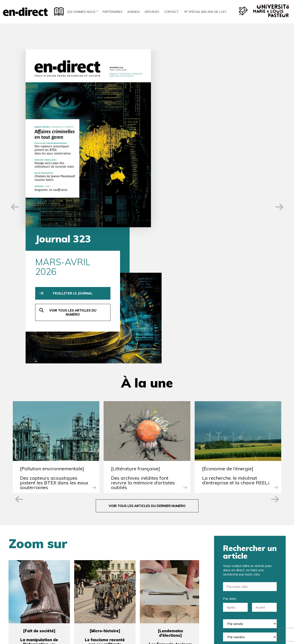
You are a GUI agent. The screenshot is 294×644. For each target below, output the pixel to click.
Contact (171, 12)
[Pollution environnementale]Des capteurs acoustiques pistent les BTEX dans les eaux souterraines (54, 316)
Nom (93, 534)
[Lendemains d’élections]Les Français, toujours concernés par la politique (170, 480)
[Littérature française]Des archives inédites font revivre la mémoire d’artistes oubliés (143, 316)
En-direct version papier (112, 593)
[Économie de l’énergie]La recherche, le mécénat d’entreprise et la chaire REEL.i (236, 313)
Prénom (182, 534)
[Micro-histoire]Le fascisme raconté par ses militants (105, 475)
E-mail (94, 557)
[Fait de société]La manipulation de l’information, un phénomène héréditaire (39, 477)
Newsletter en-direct (110, 586)
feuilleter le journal (180, 115)
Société (180, 557)
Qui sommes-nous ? (82, 12)
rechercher (250, 490)
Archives (152, 12)
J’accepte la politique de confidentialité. (123, 612)
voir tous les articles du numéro (180, 134)
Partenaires (112, 12)
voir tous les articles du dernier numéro (147, 343)
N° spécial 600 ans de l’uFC (205, 12)
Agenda (133, 12)
